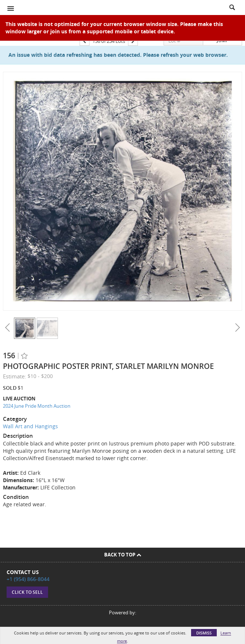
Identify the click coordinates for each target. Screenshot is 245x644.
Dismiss (204, 633)
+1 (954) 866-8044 (28, 579)
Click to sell (27, 592)
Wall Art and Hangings (30, 426)
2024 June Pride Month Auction (37, 406)
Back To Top (123, 555)
